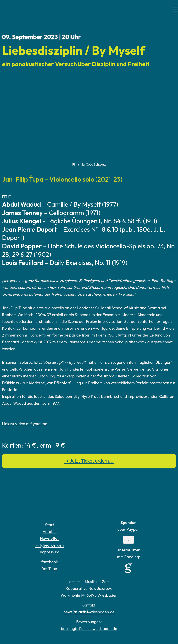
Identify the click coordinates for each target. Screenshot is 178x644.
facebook (50, 562)
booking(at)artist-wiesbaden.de (89, 628)
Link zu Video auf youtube (25, 424)
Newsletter (49, 538)
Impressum (49, 552)
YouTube (49, 569)
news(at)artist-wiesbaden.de (89, 612)
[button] (128, 540)
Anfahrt (49, 531)
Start (49, 525)
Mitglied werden (50, 545)
